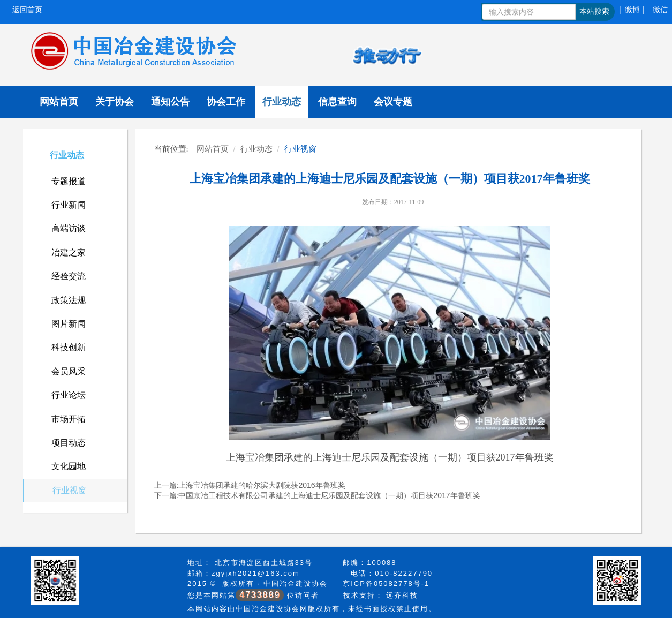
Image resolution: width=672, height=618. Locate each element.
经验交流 (69, 276)
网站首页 (59, 102)
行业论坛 (69, 395)
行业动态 (282, 102)
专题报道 (69, 181)
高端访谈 (69, 228)
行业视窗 (70, 490)
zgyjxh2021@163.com (256, 573)
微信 (660, 10)
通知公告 (170, 102)
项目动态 (69, 443)
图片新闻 (69, 324)
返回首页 (27, 10)
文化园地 (69, 466)
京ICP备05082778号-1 (386, 583)
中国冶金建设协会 (296, 583)
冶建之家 (69, 253)
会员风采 (69, 371)
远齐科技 (402, 595)
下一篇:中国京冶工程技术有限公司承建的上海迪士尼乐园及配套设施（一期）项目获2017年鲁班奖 (317, 495)
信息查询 (337, 102)
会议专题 (393, 102)
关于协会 (115, 102)
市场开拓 (69, 419)
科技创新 (69, 347)
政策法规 (69, 300)
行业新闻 (69, 205)
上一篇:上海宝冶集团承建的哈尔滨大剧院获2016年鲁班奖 (250, 485)
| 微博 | (632, 10)
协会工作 (226, 102)
